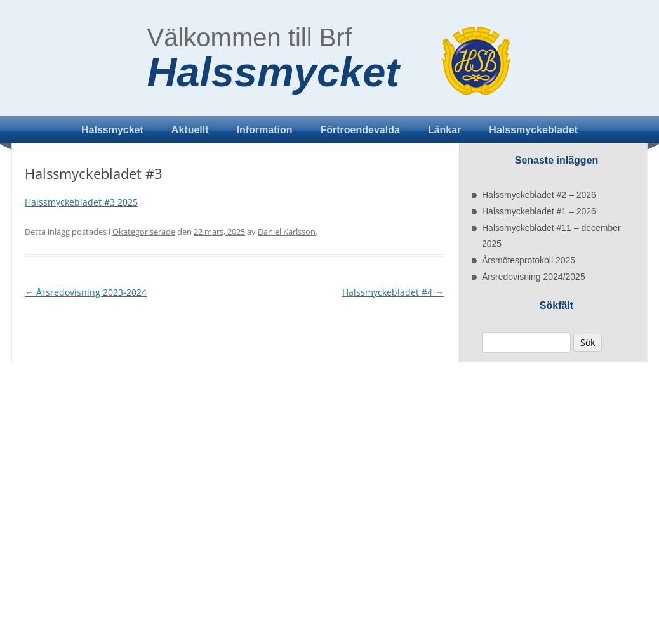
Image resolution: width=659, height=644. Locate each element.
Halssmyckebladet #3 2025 (81, 202)
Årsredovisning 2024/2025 (534, 277)
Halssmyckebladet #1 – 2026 (539, 211)
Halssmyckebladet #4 (393, 292)
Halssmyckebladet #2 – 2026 (539, 195)
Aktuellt (190, 130)
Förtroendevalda (360, 130)
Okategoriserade (144, 232)
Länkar (444, 130)
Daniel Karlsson (287, 232)
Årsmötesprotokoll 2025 (529, 260)
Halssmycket (274, 72)
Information (265, 130)
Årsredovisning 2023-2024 (86, 292)
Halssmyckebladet (533, 130)
